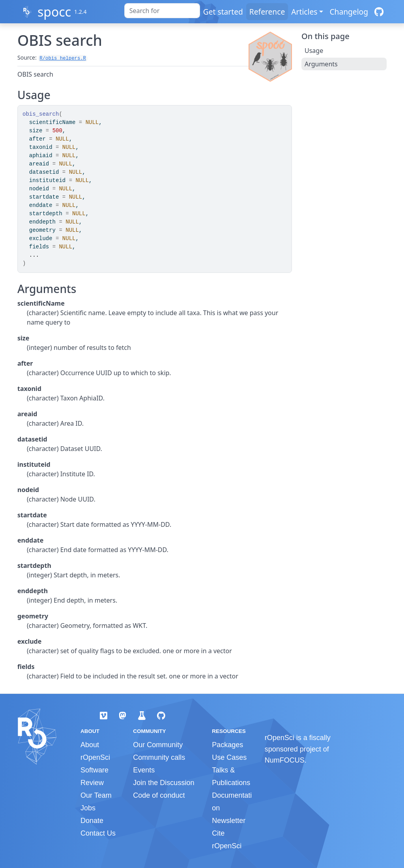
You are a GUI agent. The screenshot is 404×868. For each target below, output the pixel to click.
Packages (227, 745)
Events (144, 770)
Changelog (349, 12)
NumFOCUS (285, 760)
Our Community (158, 745)
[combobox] (162, 11)
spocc (54, 12)
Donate (92, 821)
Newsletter (229, 821)
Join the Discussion (164, 783)
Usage (314, 51)
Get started (223, 12)
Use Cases (229, 757)
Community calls (159, 757)
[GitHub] (379, 12)
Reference (267, 12)
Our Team (96, 795)
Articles (304, 12)
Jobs (88, 808)
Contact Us (98, 833)
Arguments (321, 64)
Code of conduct (159, 795)
